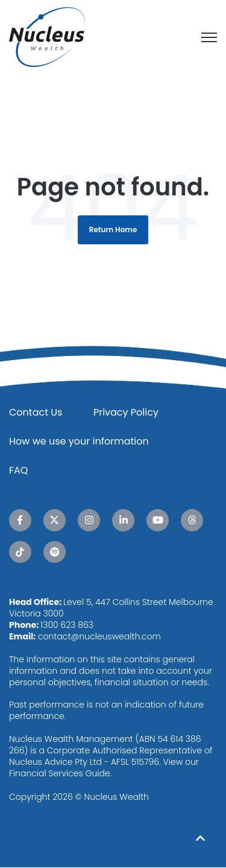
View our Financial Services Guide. (104, 768)
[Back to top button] (200, 838)
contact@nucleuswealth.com (99, 636)
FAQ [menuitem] (18, 470)
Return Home (113, 230)
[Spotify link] (55, 552)
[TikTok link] (20, 552)
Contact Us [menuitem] (36, 412)
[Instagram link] (89, 520)
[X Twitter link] (55, 520)
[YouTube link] (158, 520)
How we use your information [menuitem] (79, 441)
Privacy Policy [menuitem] (126, 412)
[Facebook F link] (20, 520)
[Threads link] (192, 520)
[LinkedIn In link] (123, 520)
